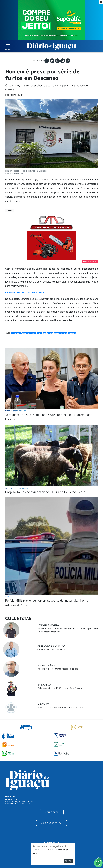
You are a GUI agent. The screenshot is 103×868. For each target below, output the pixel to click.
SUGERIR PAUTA (52, 812)
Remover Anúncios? (90, 262)
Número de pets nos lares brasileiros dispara (60, 707)
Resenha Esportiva (48, 625)
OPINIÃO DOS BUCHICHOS (51, 649)
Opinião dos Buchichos (51, 646)
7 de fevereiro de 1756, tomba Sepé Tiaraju (60, 688)
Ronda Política (47, 666)
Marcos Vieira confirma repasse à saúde (58, 669)
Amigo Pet (43, 704)
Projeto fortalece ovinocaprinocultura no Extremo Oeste (45, 492)
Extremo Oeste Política (16, 411)
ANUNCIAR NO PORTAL (52, 823)
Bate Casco (44, 685)
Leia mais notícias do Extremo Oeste (25, 292)
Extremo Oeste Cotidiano (16, 488)
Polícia (8, 597)
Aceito (68, 861)
